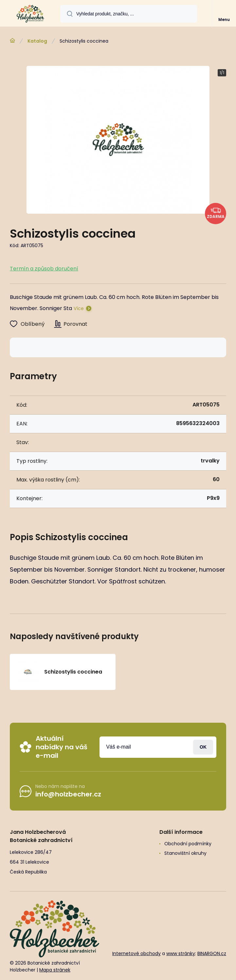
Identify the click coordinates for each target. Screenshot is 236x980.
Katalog (37, 41)
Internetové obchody (136, 953)
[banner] (30, 14)
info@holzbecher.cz (68, 794)
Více (79, 308)
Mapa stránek (55, 970)
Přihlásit (203, 747)
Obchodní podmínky (188, 844)
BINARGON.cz (212, 953)
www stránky (181, 953)
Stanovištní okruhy (185, 853)
